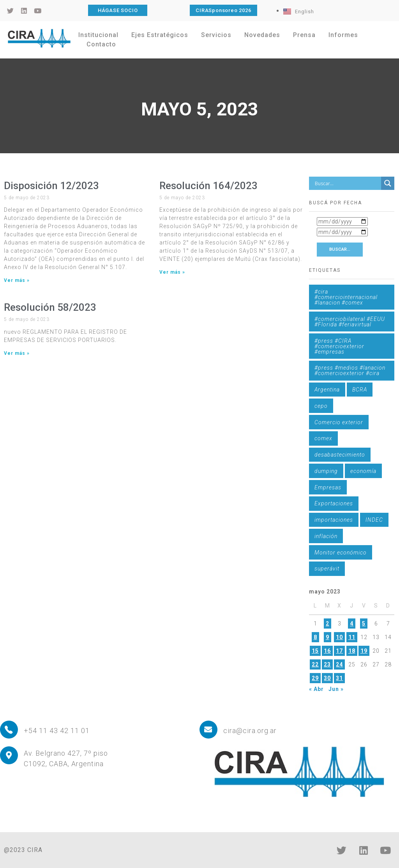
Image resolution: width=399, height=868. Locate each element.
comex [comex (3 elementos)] (323, 438)
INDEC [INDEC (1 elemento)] (374, 520)
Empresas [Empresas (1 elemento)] (328, 487)
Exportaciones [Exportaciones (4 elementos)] (334, 503)
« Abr (316, 689)
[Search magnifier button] (388, 183)
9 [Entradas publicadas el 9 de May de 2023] (327, 637)
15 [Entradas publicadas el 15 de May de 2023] (315, 651)
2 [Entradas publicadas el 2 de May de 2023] (327, 624)
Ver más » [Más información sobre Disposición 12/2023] (17, 280)
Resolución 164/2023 (208, 186)
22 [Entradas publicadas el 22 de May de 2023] (315, 664)
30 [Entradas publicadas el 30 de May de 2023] (327, 678)
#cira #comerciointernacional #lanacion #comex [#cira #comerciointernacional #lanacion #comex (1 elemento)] (346, 297)
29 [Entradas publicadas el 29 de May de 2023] (315, 678)
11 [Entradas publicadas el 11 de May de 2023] (352, 637)
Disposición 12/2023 (51, 186)
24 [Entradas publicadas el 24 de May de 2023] (339, 664)
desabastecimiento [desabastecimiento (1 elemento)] (340, 455)
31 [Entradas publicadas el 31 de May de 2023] (339, 678)
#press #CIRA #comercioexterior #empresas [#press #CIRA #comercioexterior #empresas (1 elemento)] (339, 346)
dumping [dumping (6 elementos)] (326, 471)
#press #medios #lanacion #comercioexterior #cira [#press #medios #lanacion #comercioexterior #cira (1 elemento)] (350, 370)
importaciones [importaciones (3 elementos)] (334, 520)
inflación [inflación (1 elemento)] (326, 536)
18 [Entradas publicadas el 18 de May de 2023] (352, 651)
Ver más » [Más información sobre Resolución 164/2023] (172, 272)
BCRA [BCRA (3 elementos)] (360, 390)
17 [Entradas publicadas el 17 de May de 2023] (339, 651)
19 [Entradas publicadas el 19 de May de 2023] (364, 651)
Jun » (336, 689)
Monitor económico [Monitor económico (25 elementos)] (341, 553)
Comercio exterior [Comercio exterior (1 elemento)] (339, 422)
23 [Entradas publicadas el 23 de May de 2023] (327, 664)
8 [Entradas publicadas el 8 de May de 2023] (315, 637)
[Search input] (347, 183)
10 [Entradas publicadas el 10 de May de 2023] (339, 637)
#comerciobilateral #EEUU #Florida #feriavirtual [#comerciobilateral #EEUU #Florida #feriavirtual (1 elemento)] (350, 322)
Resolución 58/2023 (50, 307)
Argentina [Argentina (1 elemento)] (327, 390)
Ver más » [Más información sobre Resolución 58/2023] (17, 353)
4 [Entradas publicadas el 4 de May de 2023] (352, 624)
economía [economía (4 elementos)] (363, 471)
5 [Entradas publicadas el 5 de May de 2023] (364, 624)
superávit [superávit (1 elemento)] (327, 569)
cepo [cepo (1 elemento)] (321, 406)
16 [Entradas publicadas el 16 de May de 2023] (327, 651)
